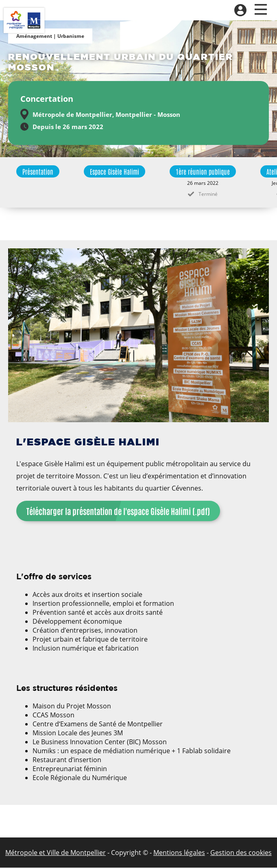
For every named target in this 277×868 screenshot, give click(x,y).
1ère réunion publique (203, 171)
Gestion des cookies (241, 853)
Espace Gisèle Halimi (115, 171)
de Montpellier (83, 853)
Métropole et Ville (32, 853)
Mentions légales (179, 853)
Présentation (38, 171)
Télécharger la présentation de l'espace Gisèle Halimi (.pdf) (118, 511)
